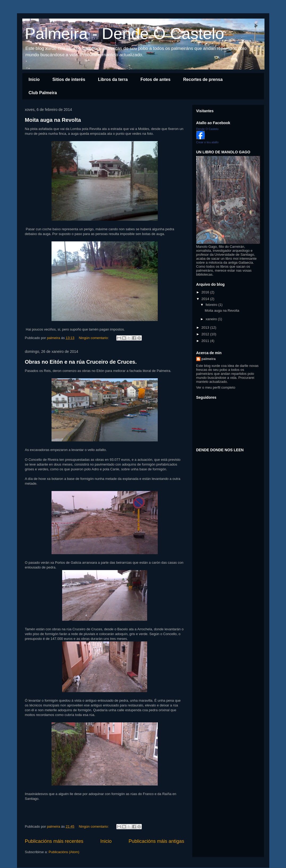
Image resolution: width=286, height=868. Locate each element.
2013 (206, 327)
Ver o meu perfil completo (216, 387)
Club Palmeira (43, 93)
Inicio (34, 79)
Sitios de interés (69, 79)
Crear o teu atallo (207, 142)
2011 (206, 341)
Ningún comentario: (94, 338)
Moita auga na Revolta (53, 120)
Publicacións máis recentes (54, 841)
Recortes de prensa (203, 79)
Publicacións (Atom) (64, 852)
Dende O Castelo (207, 129)
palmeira (209, 359)
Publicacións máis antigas (156, 841)
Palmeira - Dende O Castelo (125, 34)
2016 (206, 292)
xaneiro (212, 319)
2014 (206, 299)
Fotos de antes (155, 79)
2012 (206, 334)
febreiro (212, 305)
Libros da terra (113, 79)
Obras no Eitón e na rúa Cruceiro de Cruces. (81, 362)
